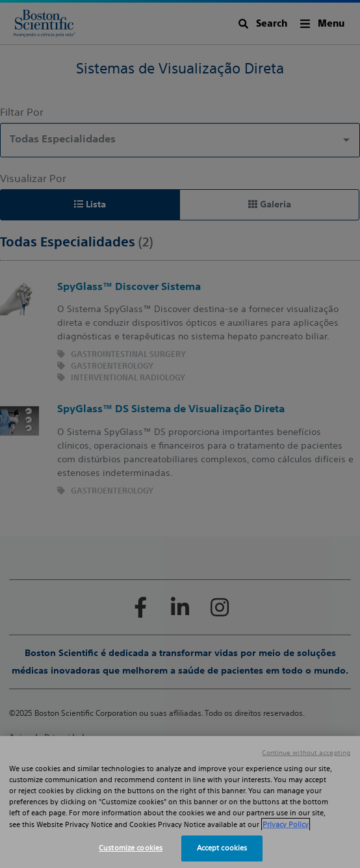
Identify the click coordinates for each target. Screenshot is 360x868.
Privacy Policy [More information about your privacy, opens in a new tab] (286, 824)
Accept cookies (222, 848)
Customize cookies (131, 848)
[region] (180, 802)
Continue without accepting (306, 753)
